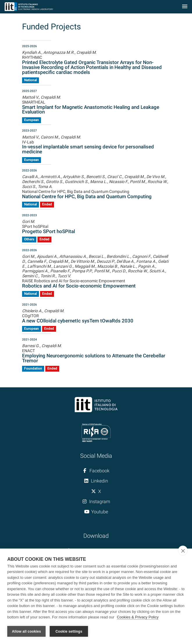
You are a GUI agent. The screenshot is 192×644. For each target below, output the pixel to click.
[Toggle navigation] (185, 7)
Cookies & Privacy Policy (138, 617)
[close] (183, 551)
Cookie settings (69, 631)
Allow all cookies (26, 631)
